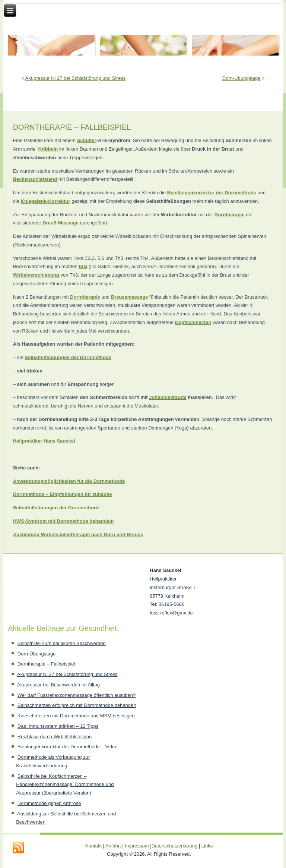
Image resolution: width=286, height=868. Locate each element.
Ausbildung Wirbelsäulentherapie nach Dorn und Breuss (78, 534)
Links (207, 846)
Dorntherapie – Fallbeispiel (46, 664)
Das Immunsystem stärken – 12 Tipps (58, 726)
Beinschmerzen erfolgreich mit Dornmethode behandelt (77, 705)
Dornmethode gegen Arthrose (49, 803)
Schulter (87, 140)
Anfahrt (113, 846)
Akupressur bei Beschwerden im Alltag (58, 685)
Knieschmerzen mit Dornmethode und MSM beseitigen (76, 716)
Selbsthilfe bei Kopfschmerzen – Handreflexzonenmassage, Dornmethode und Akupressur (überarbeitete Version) (65, 785)
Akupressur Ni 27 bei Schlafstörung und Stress (76, 78)
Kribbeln (48, 149)
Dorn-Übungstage (241, 78)
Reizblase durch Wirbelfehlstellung (55, 737)
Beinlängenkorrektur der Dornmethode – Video (68, 747)
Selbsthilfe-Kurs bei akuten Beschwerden (62, 643)
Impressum (137, 846)
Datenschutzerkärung (175, 846)
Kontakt (93, 846)
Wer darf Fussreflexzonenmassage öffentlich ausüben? (77, 695)
